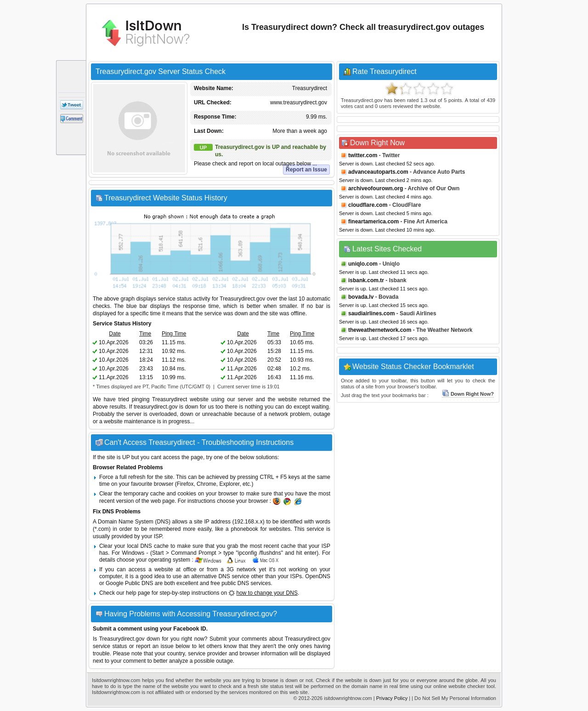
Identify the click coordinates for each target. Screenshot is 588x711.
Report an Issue (306, 170)
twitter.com (363, 155)
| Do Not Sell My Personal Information (454, 698)
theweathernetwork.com (380, 330)
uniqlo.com (363, 264)
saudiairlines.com (371, 313)
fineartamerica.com (373, 222)
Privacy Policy (392, 698)
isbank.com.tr (366, 280)
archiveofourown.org (376, 188)
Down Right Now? (468, 394)
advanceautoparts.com (378, 172)
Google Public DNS (129, 583)
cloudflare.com (368, 205)
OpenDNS (318, 576)
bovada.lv (361, 297)
